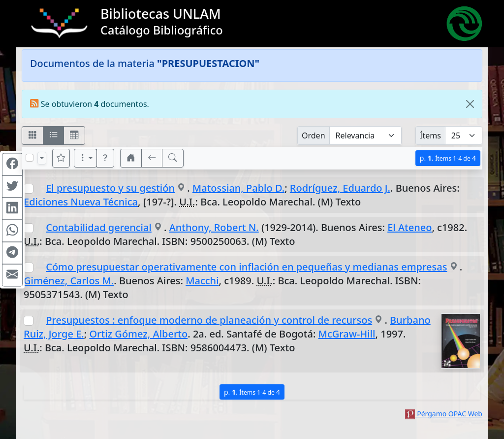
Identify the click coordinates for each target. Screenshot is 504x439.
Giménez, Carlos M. (69, 281)
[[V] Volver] (152, 158)
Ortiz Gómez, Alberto (138, 334)
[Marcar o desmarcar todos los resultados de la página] (30, 158)
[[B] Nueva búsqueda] (173, 158)
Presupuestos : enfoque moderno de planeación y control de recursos (209, 320)
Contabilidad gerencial (99, 227)
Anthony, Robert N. (214, 227)
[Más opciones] (86, 158)
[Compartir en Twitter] (12, 186)
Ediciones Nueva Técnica (81, 202)
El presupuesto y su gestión (110, 188)
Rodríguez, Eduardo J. (340, 188)
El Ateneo (409, 227)
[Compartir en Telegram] (12, 253)
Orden (314, 135)
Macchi (202, 281)
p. (448, 158)
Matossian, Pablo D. (238, 188)
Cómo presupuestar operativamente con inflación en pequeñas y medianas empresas (246, 267)
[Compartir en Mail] (12, 275)
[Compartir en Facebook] (12, 164)
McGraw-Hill (347, 334)
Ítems (430, 135)
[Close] (470, 104)
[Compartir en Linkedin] (12, 208)
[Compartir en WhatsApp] (12, 231)
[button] (105, 158)
